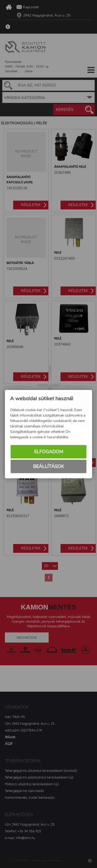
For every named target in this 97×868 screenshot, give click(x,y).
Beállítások (48, 467)
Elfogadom (49, 452)
